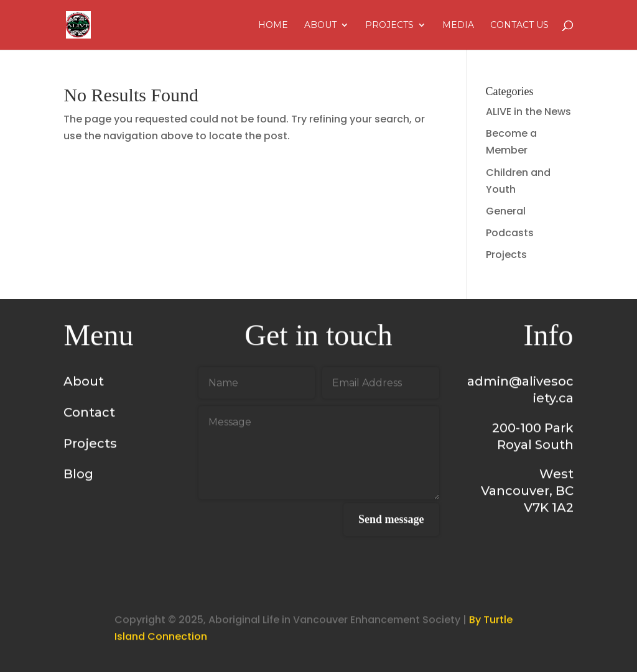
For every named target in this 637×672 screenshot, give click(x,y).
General (506, 211)
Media (458, 25)
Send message (391, 522)
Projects (389, 25)
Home (273, 25)
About (320, 25)
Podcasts (510, 233)
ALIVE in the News (528, 112)
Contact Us (519, 25)
